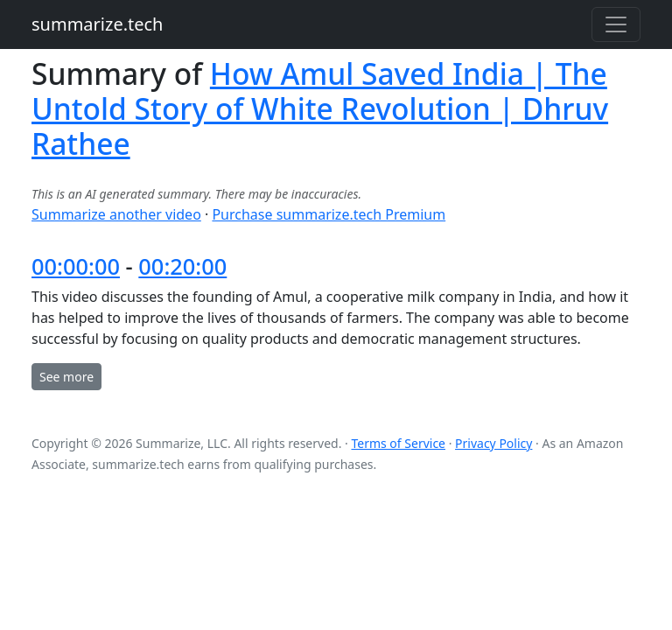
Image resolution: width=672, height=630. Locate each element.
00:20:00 (182, 266)
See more (66, 377)
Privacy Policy (493, 443)
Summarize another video (116, 214)
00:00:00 (76, 266)
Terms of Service (398, 443)
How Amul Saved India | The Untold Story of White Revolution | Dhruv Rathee (320, 108)
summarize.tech (97, 24)
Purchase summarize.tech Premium (329, 214)
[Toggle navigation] (616, 24)
